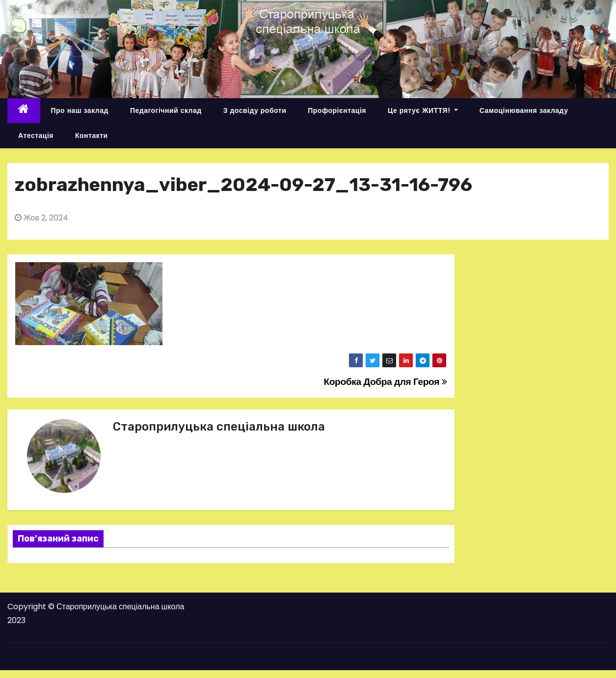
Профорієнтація (337, 110)
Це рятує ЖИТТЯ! (423, 110)
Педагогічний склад (166, 110)
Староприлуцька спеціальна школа (219, 427)
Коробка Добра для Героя (385, 382)
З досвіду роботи (255, 110)
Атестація (36, 136)
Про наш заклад (80, 110)
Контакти (92, 136)
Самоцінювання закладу (524, 110)
